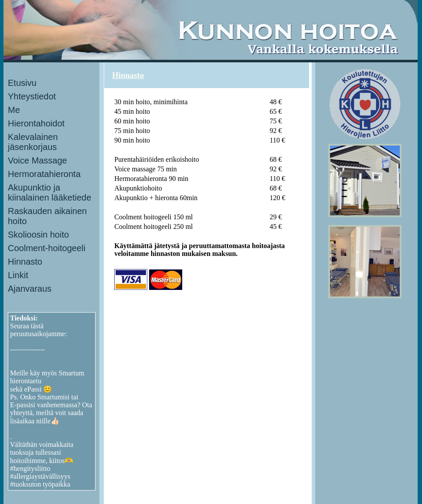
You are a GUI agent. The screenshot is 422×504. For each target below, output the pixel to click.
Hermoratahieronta (44, 174)
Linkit (18, 275)
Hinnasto (25, 262)
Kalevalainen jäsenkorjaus (33, 142)
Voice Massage (37, 160)
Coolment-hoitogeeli (47, 248)
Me (14, 110)
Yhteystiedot (32, 96)
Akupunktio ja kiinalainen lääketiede (49, 192)
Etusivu (22, 83)
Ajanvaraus (30, 289)
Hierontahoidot (36, 123)
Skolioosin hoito (38, 235)
